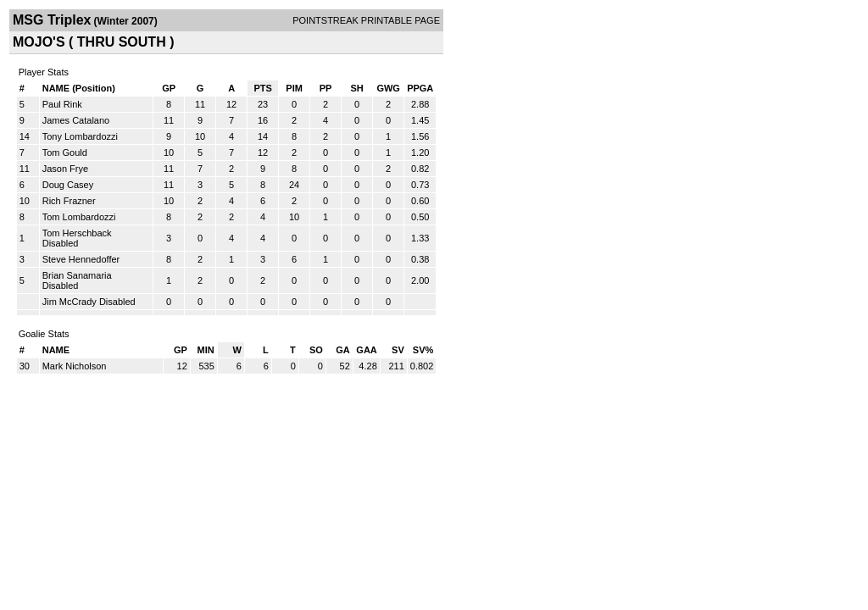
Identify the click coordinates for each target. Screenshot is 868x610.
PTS (262, 88)
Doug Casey (68, 185)
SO (316, 350)
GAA (366, 350)
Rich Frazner (69, 201)
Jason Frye (65, 169)
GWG (388, 88)
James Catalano (76, 120)
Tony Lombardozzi (80, 136)
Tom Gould (65, 152)
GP (169, 88)
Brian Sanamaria (77, 275)
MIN (206, 350)
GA (343, 350)
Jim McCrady (70, 302)
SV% (423, 350)
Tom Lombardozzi (79, 217)
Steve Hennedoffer (81, 259)
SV (398, 350)
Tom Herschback (77, 233)
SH (356, 88)
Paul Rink (62, 104)
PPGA (420, 88)
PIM (294, 88)
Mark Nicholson (75, 366)
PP (326, 88)
